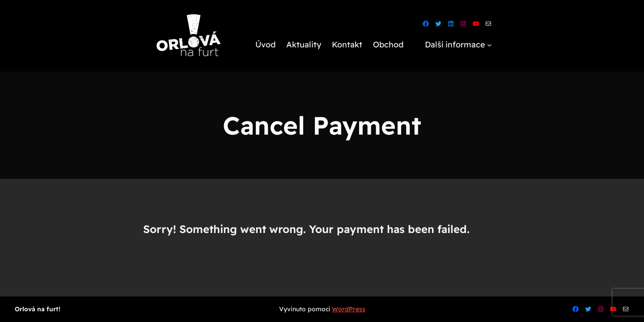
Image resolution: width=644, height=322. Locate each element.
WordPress (349, 309)
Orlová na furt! (38, 309)
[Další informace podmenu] (489, 45)
